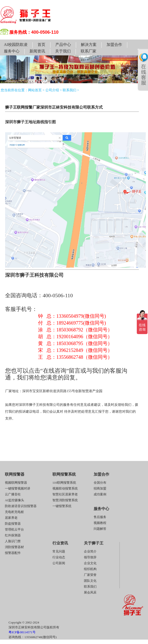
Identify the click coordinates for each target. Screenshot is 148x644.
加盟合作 (114, 45)
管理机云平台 (14, 529)
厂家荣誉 (90, 575)
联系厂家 (89, 51)
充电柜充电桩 (14, 512)
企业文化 (90, 563)
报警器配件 (13, 553)
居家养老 (11, 518)
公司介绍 (52, 90)
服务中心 (12, 51)
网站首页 (35, 90)
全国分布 (100, 483)
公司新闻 (59, 563)
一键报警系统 (62, 506)
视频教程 (100, 523)
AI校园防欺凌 (16, 45)
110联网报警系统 (64, 483)
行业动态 (59, 557)
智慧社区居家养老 (65, 494)
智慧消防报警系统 (65, 500)
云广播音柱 (13, 494)
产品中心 (63, 45)
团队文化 (90, 581)
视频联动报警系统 (65, 488)
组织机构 (90, 569)
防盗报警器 (13, 524)
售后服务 (100, 517)
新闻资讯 (37, 51)
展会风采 (90, 592)
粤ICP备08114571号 (22, 632)
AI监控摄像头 (15, 500)
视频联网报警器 (16, 483)
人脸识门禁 (13, 541)
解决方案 (89, 45)
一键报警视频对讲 (18, 488)
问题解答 (100, 529)
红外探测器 (13, 535)
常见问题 (59, 551)
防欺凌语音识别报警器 (21, 506)
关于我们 (63, 51)
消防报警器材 (14, 547)
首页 (41, 45)
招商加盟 (100, 488)
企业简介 (90, 551)
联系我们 (69, 90)
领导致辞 (90, 557)
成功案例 (100, 494)
